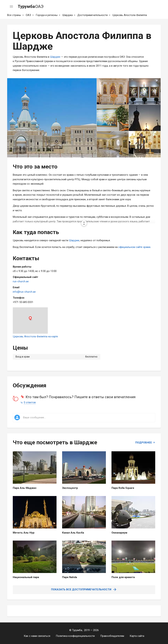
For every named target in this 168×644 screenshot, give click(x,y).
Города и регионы (47, 15)
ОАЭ (28, 15)
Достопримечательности (92, 15)
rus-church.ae (21, 281)
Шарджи (74, 240)
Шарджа (67, 15)
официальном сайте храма (134, 247)
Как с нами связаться (37, 636)
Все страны (14, 15)
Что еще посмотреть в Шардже (55, 442)
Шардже (55, 57)
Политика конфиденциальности (75, 636)
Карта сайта (137, 636)
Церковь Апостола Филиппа (130, 15)
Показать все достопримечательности (84, 589)
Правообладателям (112, 636)
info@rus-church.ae (24, 292)
